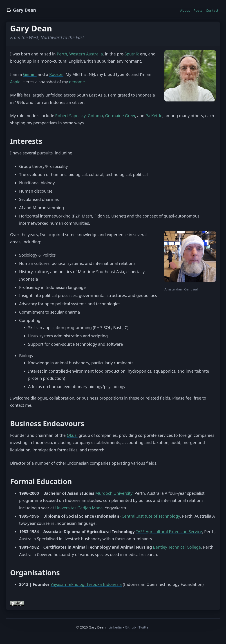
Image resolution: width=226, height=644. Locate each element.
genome (77, 82)
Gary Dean (21, 10)
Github (130, 627)
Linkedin (115, 627)
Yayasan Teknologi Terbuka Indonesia (86, 584)
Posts (198, 10)
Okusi (72, 435)
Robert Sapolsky (70, 116)
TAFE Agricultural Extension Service (169, 532)
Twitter (144, 627)
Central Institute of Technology (151, 516)
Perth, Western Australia (80, 54)
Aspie (15, 82)
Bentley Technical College (177, 547)
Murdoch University (114, 493)
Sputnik (132, 54)
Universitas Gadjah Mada (79, 508)
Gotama (95, 116)
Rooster (56, 74)
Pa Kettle (154, 116)
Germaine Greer (120, 116)
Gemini (30, 74)
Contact (212, 10)
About (185, 10)
